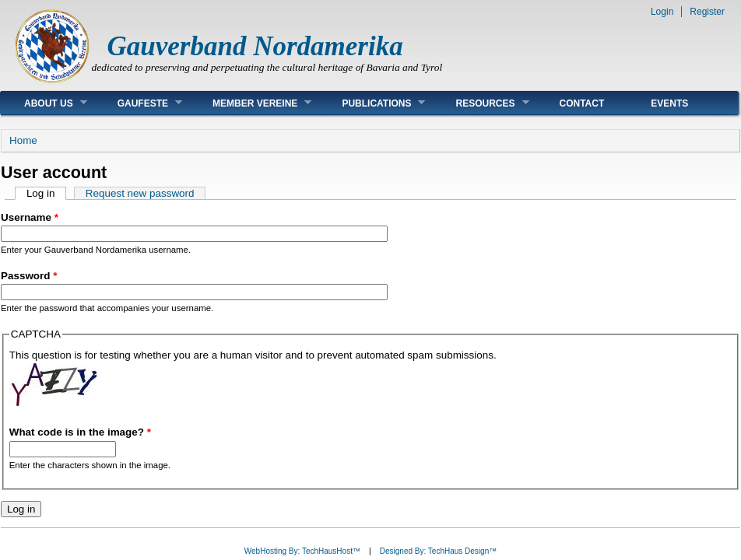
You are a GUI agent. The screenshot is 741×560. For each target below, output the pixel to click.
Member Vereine (250, 103)
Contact (582, 103)
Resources (480, 103)
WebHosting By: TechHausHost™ (302, 551)
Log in (46, 193)
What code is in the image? (80, 432)
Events (669, 103)
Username (30, 217)
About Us (44, 103)
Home (23, 140)
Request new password (140, 193)
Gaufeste (138, 103)
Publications (372, 103)
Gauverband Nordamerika (255, 46)
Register (707, 12)
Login (662, 12)
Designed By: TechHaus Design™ (438, 551)
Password (29, 276)
